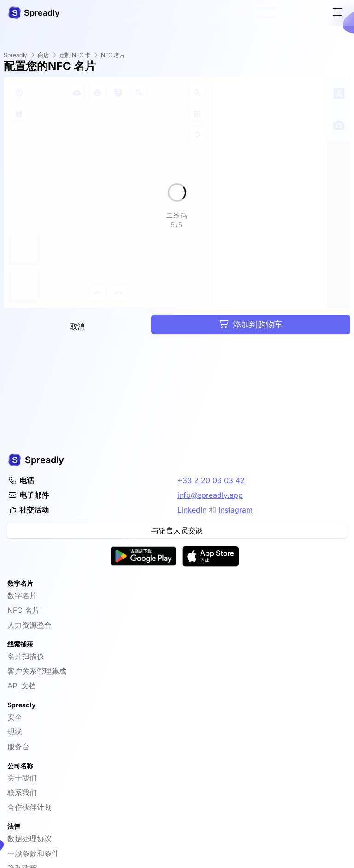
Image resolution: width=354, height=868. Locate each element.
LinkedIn (192, 510)
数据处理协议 (29, 839)
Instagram (236, 510)
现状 (15, 732)
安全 (15, 717)
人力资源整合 (29, 625)
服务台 (18, 746)
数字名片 (22, 595)
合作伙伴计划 (29, 807)
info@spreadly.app (210, 495)
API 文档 (22, 686)
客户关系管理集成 (37, 671)
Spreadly (15, 55)
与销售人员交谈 (177, 530)
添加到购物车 (251, 324)
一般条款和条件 (33, 853)
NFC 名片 (113, 55)
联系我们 (22, 792)
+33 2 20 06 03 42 (211, 480)
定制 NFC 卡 (75, 55)
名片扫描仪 (26, 656)
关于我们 (22, 778)
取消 (77, 326)
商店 (43, 55)
